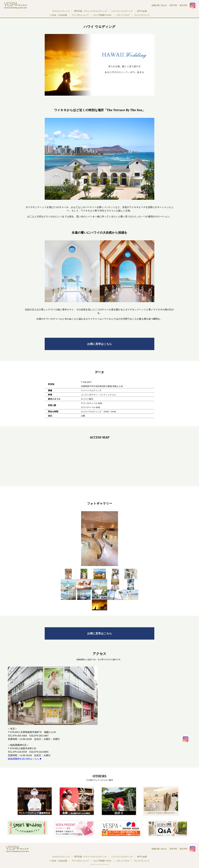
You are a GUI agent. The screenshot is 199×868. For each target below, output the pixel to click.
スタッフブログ (123, 15)
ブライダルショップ (80, 15)
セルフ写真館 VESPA (102, 15)
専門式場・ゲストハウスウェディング (90, 11)
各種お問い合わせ (159, 5)
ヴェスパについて (142, 15)
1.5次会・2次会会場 (58, 15)
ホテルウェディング (61, 11)
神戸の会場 (142, 11)
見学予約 (173, 5)
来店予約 (183, 5)
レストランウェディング (122, 11)
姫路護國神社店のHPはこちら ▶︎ (25, 759)
